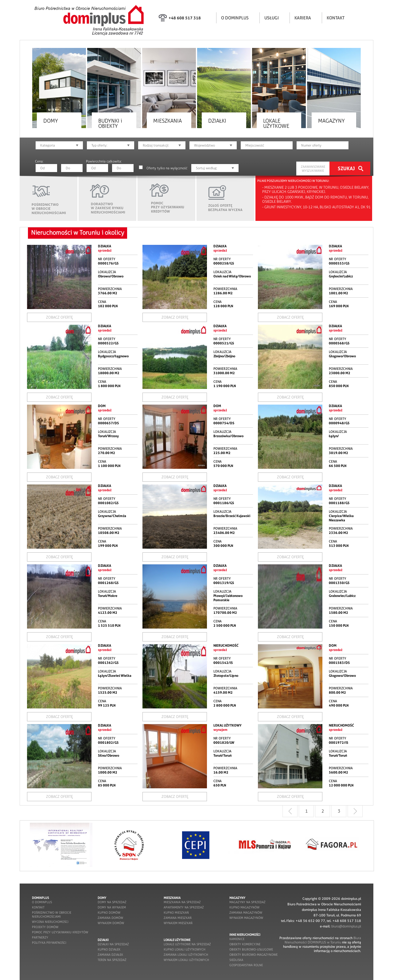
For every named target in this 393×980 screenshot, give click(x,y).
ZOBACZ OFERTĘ (59, 317)
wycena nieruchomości (50, 922)
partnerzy (40, 937)
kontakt (38, 907)
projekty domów (45, 927)
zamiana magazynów (246, 913)
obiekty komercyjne (245, 944)
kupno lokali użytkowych (185, 949)
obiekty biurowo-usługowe (251, 949)
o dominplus (42, 902)
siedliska (236, 960)
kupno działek (109, 949)
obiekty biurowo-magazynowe (253, 955)
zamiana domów (110, 918)
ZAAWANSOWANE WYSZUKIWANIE (313, 169)
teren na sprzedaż (112, 960)
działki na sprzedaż (113, 944)
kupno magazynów (244, 907)
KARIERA (303, 18)
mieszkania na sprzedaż (182, 902)
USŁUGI (272, 18)
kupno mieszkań (176, 913)
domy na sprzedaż (112, 902)
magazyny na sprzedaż (247, 902)
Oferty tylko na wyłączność (167, 168)
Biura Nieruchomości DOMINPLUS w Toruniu (323, 940)
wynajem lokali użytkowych (186, 960)
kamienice (237, 939)
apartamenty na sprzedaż (184, 907)
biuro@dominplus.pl (346, 926)
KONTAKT (336, 18)
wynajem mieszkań (178, 923)
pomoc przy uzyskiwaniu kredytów (60, 932)
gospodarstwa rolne (246, 965)
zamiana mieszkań (178, 918)
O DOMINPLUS (235, 18)
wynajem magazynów (246, 918)
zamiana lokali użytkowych (186, 955)
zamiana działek (110, 955)
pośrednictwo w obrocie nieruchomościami (52, 915)
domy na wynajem (112, 907)
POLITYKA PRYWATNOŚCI (49, 943)
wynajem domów (111, 923)
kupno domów (109, 913)
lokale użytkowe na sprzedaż (187, 944)
